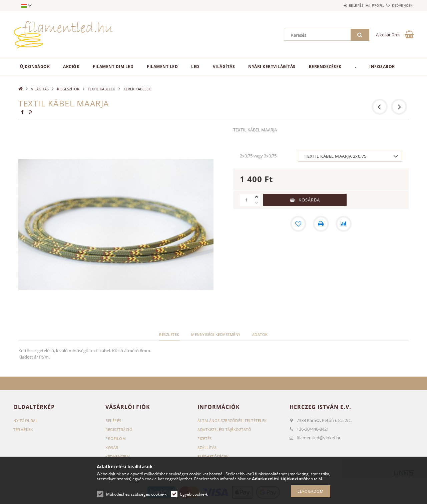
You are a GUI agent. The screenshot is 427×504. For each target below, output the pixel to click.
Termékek (23, 429)
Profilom (116, 438)
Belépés (337, 5)
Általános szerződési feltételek (232, 420)
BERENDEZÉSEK (325, 67)
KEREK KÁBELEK (137, 89)
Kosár (112, 447)
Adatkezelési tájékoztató (224, 429)
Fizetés (205, 438)
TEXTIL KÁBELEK (101, 89)
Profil (366, 5)
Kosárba (309, 200)
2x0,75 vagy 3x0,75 (258, 156)
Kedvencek (399, 5)
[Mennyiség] (247, 200)
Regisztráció (119, 429)
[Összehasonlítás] (344, 224)
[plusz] (257, 197)
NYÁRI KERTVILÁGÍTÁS (272, 67)
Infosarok (382, 67)
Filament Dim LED (113, 67)
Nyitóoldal (26, 420)
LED (195, 67)
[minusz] (257, 203)
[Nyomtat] (321, 224)
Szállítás (207, 447)
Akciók (71, 67)
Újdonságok (35, 67)
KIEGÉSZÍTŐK (68, 89)
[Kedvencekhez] (298, 224)
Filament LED (162, 67)
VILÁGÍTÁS (224, 67)
